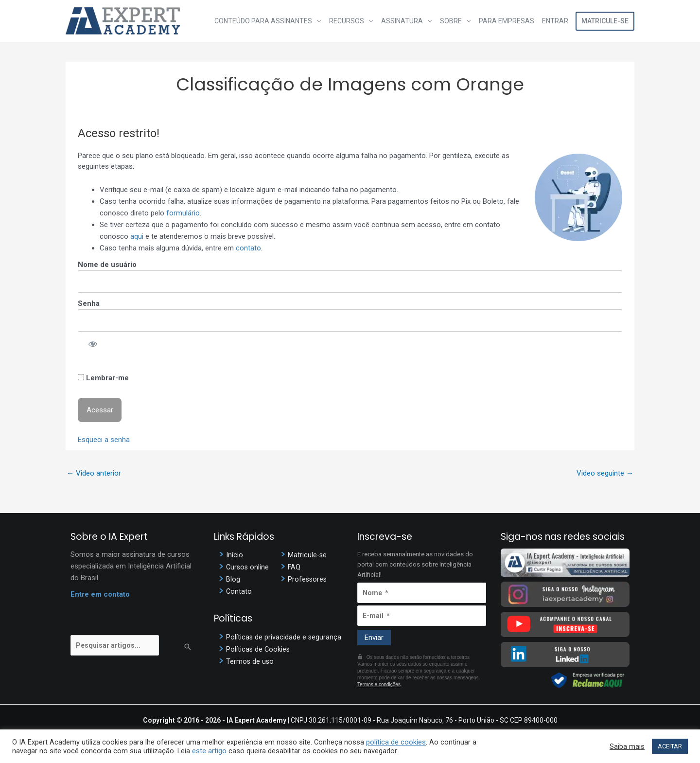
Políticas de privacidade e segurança (284, 637)
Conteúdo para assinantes (263, 21)
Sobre (451, 21)
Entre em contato (100, 594)
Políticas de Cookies (259, 649)
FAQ (294, 567)
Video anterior (94, 473)
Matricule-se (605, 21)
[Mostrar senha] (93, 344)
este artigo (209, 751)
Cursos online (248, 567)
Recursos (347, 21)
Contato (239, 591)
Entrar (555, 21)
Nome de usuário (107, 265)
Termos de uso (250, 661)
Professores (308, 579)
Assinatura (402, 21)
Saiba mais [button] (627, 746)
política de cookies (396, 742)
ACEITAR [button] (670, 746)
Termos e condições (379, 684)
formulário (183, 213)
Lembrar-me (103, 378)
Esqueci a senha (104, 440)
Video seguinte (605, 473)
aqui (137, 236)
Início (235, 555)
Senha (89, 303)
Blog (233, 579)
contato (248, 248)
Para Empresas (507, 21)
